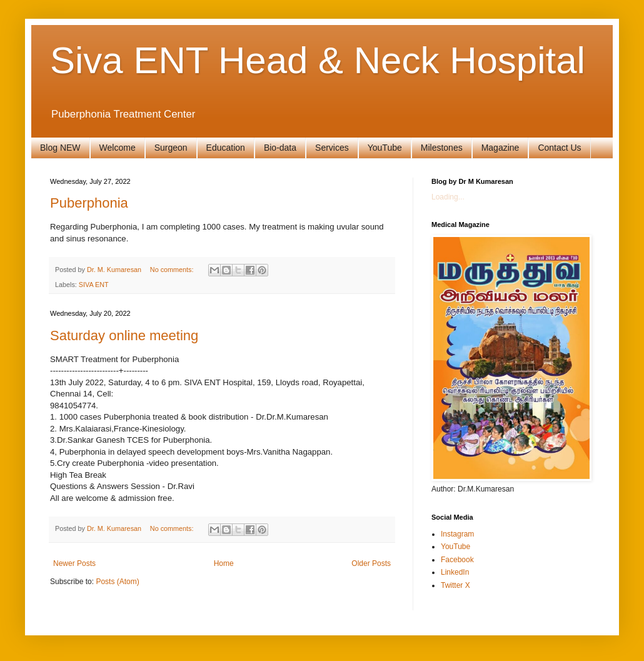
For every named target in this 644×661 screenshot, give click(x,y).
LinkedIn (455, 572)
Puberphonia (89, 203)
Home (224, 563)
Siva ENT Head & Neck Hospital (318, 60)
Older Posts (371, 563)
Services (332, 148)
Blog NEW (60, 148)
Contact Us (559, 148)
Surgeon (171, 148)
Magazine (501, 148)
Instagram (457, 534)
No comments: (173, 270)
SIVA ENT (94, 285)
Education (226, 148)
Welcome (118, 148)
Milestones (442, 148)
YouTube (385, 148)
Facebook (457, 560)
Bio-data (280, 148)
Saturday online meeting (124, 336)
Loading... (448, 197)
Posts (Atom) (117, 582)
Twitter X (455, 585)
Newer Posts (74, 563)
